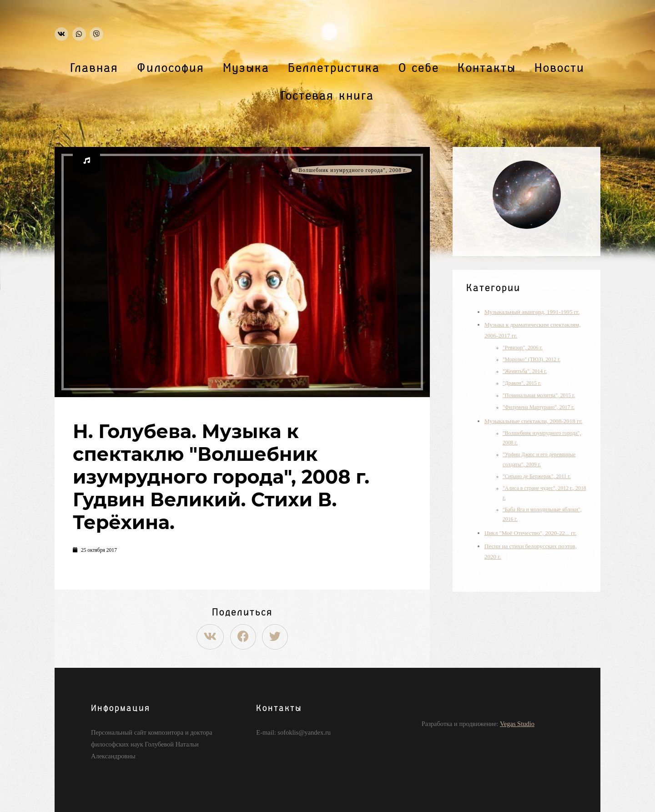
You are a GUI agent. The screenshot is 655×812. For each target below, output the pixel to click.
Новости (559, 68)
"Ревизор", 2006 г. (523, 348)
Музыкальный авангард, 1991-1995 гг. (532, 312)
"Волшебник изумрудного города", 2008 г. (352, 170)
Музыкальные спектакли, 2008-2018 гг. (534, 421)
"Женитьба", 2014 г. (525, 371)
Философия (171, 68)
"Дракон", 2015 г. (522, 383)
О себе (419, 68)
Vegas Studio (517, 724)
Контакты (487, 68)
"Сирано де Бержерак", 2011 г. (537, 477)
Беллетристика (334, 68)
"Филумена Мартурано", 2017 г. (539, 407)
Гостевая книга (327, 96)
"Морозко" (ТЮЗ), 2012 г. (532, 360)
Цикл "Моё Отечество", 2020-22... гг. (530, 533)
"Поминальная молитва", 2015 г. (539, 396)
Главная (94, 68)
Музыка (246, 68)
